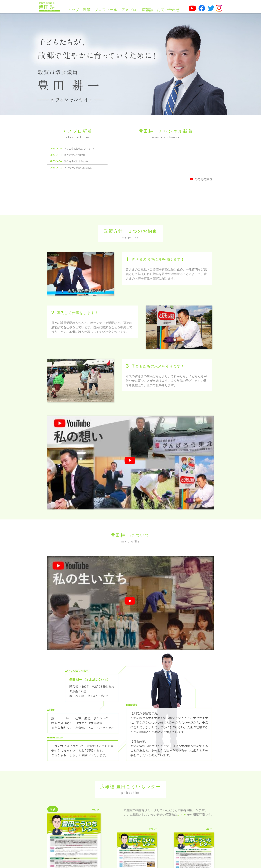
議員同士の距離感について (133, 173)
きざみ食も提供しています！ (80, 149)
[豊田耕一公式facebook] (202, 8)
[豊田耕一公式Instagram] (219, 8)
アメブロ (129, 10)
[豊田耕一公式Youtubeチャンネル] (192, 8)
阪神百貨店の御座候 (75, 155)
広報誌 (147, 10)
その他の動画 (201, 179)
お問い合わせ (168, 10)
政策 (87, 10)
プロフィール (106, 10)
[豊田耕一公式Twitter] (211, 8)
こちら (182, 791)
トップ (73, 10)
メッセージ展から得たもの (78, 168)
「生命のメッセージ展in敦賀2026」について (191, 173)
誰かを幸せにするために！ (78, 161)
